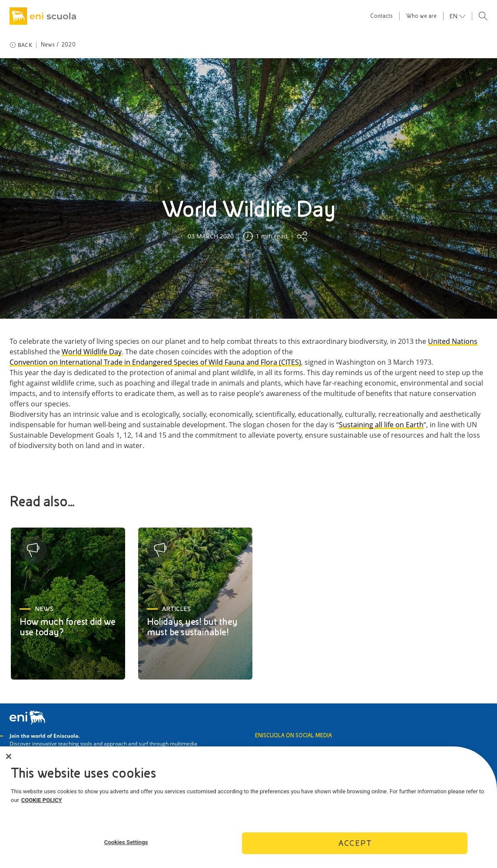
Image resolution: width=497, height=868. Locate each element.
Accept (355, 846)
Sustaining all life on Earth (381, 425)
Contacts (381, 16)
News (48, 45)
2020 (68, 45)
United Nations (453, 342)
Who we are (421, 16)
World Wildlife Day (92, 352)
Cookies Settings (126, 845)
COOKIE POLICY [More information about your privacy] (42, 803)
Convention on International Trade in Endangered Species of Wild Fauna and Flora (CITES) (155, 362)
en (454, 16)
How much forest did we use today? (67, 627)
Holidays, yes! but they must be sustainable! (192, 627)
